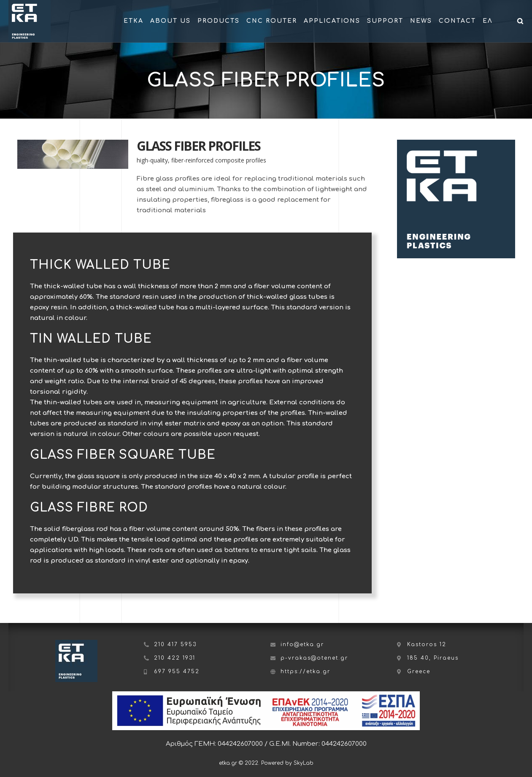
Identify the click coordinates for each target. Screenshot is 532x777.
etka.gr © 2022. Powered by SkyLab (266, 763)
